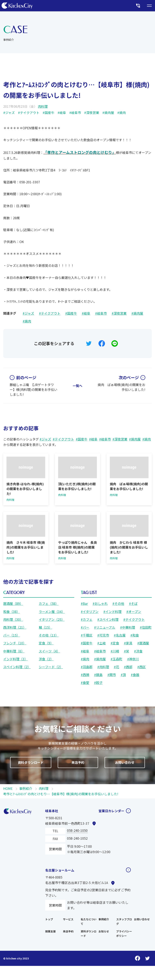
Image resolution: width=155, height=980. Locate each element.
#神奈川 (133, 659)
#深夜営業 (92, 113)
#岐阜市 (75, 113)
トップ (49, 919)
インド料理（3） (15, 659)
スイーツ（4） (49, 651)
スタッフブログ (124, 921)
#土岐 (102, 643)
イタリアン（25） (52, 619)
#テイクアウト (29, 113)
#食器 (135, 675)
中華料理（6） (14, 651)
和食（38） (12, 612)
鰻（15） (45, 627)
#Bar (84, 603)
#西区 (141, 667)
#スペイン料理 (108, 619)
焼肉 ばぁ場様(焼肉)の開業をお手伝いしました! (121, 383)
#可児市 (103, 635)
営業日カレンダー (111, 811)
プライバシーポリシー (124, 934)
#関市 (112, 675)
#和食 (135, 635)
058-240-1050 (77, 830)
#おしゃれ (100, 603)
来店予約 (68, 931)
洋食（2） (46, 659)
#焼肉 (121, 113)
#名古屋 (120, 635)
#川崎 (115, 651)
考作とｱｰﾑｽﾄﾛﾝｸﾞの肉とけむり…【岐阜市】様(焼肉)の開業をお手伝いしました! (61, 794)
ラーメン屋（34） (52, 612)
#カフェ (87, 619)
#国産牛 (48, 113)
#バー (85, 627)
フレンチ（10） (15, 643)
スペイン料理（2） (17, 667)
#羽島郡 (87, 667)
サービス (68, 919)
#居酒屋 (143, 643)
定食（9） (46, 643)
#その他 (118, 603)
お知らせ (104, 931)
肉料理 (43, 106)
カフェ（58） (49, 603)
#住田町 (146, 627)
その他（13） (49, 635)
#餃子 (98, 683)
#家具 (128, 643)
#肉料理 (103, 667)
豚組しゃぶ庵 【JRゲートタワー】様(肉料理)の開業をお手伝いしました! (34, 386)
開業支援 (50, 931)
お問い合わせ (142, 919)
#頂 (123, 675)
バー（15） (12, 635)
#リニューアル (105, 627)
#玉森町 (116, 659)
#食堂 (85, 683)
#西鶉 (85, 675)
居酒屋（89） (13, 603)
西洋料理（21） (15, 627)
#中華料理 (128, 627)
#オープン (134, 612)
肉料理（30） (13, 619)
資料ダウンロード (89, 934)
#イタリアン (90, 612)
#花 (116, 667)
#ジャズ (9, 113)
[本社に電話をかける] (138, 6)
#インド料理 (112, 612)
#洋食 (138, 651)
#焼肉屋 (108, 113)
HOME (8, 788)
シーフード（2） (51, 667)
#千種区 (87, 635)
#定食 (115, 643)
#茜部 (128, 667)
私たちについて (89, 921)
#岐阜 (62, 113)
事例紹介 (26, 788)
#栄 (127, 651)
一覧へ (77, 386)
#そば (133, 603)
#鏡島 (98, 675)
